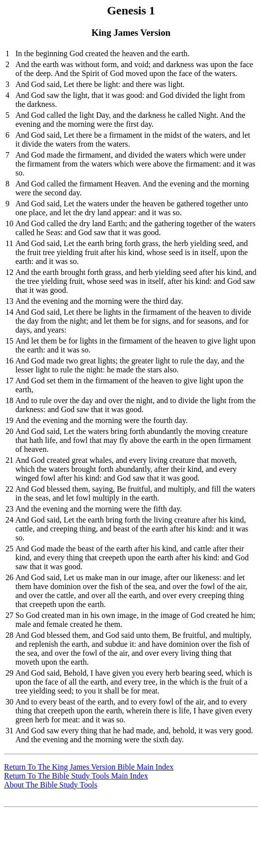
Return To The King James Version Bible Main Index (89, 767)
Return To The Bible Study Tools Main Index (76, 776)
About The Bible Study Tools (51, 785)
